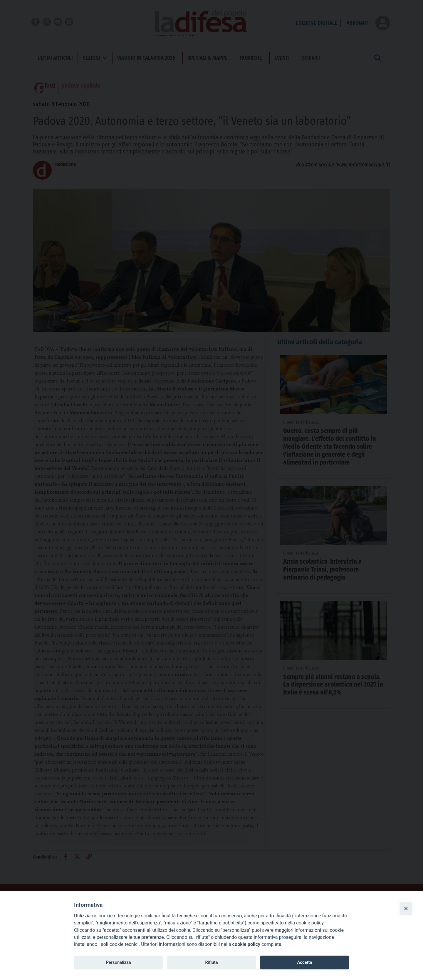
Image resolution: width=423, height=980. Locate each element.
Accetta (304, 962)
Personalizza (118, 962)
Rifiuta (211, 962)
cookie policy (246, 944)
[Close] (406, 908)
